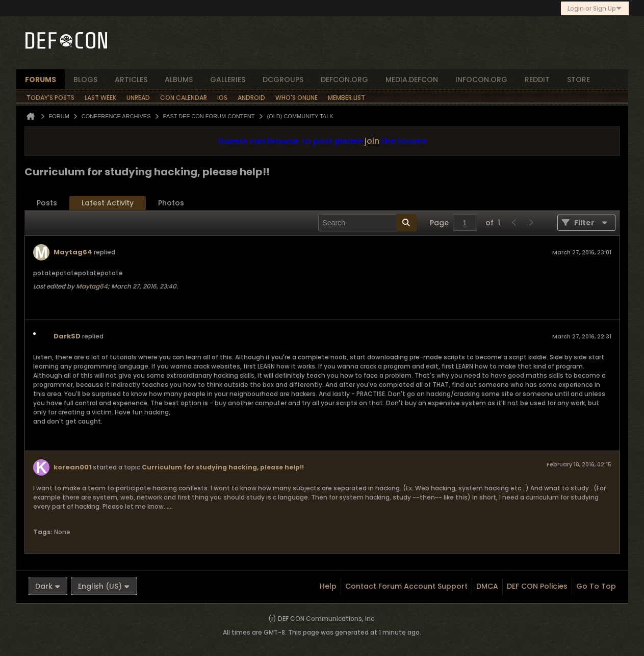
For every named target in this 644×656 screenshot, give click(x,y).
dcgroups (283, 80)
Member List (346, 98)
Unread (138, 98)
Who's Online (297, 98)
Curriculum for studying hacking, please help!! (223, 467)
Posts (47, 203)
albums (179, 80)
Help (328, 586)
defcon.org (344, 80)
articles (131, 80)
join (372, 141)
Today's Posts (50, 98)
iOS (222, 98)
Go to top (596, 586)
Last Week (100, 98)
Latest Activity (108, 203)
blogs (85, 80)
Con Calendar (184, 98)
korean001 (72, 467)
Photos (171, 203)
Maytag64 (73, 252)
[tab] (47, 203)
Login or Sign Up (595, 8)
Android (251, 98)
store (578, 80)
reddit (537, 80)
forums (41, 80)
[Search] (367, 223)
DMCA (487, 586)
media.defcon (412, 80)
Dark (48, 586)
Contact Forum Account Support (406, 586)
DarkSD (67, 336)
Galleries (228, 80)
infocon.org (481, 80)
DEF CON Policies (537, 586)
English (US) (104, 586)
